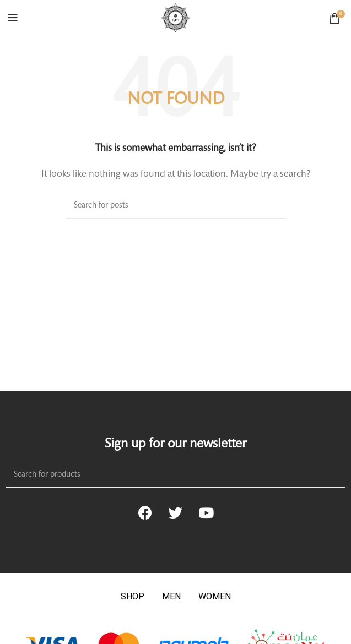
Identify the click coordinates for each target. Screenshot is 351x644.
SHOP (133, 596)
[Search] (176, 206)
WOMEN (215, 596)
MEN (171, 596)
